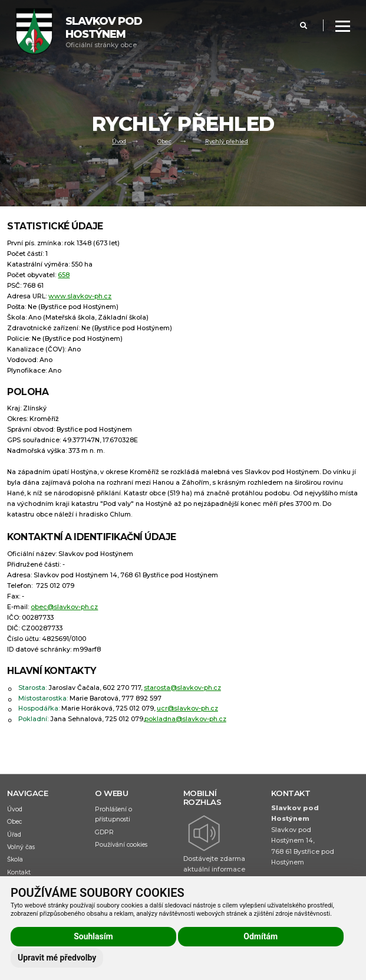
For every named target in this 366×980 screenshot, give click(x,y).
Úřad (14, 835)
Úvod (119, 142)
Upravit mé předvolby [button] (57, 958)
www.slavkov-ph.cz (80, 296)
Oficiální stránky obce (104, 32)
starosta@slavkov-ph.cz (182, 688)
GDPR (104, 832)
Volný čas (21, 847)
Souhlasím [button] (93, 936)
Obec (164, 142)
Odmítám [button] (261, 936)
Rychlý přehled (227, 142)
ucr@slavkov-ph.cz (187, 708)
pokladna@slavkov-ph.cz (185, 719)
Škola (15, 859)
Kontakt (19, 872)
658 (64, 275)
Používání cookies (121, 845)
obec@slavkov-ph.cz (64, 607)
